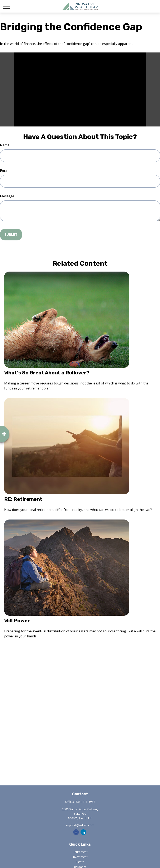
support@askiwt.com (80, 825)
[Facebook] (76, 832)
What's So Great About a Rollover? (47, 373)
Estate (80, 862)
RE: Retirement (23, 499)
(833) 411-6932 (85, 802)
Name (5, 145)
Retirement (80, 852)
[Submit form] (11, 235)
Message (7, 196)
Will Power (17, 621)
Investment (80, 857)
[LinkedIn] (83, 832)
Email (4, 171)
